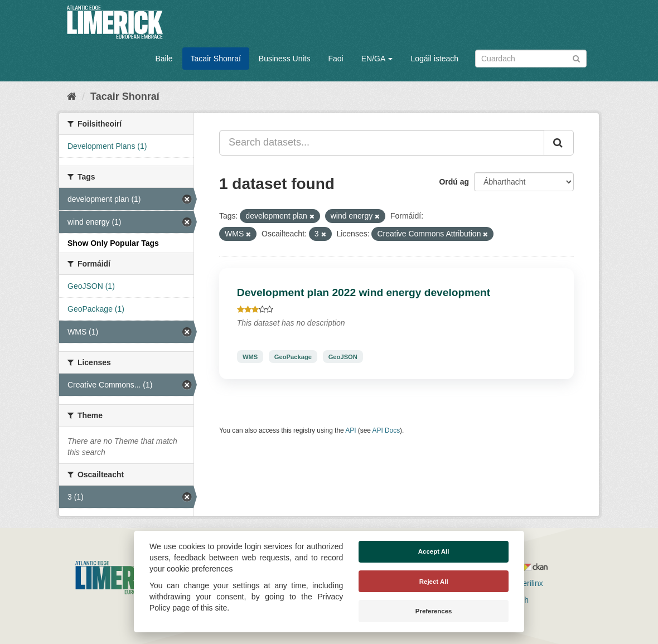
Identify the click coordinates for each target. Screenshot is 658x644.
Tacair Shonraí (216, 59)
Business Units (285, 59)
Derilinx (525, 583)
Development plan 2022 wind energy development (364, 292)
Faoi (335, 59)
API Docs (386, 430)
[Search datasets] (531, 59)
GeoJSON (343, 356)
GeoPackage (293, 356)
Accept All (434, 551)
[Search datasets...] (382, 143)
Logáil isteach (434, 59)
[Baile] (72, 96)
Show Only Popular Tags (113, 243)
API (350, 430)
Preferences (434, 611)
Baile (164, 59)
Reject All (434, 582)
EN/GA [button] (377, 59)
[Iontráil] (576, 58)
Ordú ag (454, 182)
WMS (250, 356)
